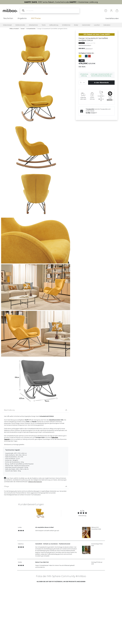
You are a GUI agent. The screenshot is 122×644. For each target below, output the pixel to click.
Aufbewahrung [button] (54, 25)
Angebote (22, 18)
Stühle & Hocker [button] (20, 25)
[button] (33, 598)
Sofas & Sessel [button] (7, 25)
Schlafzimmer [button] (66, 25)
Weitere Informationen (35, 482)
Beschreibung (9, 410)
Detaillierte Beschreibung (85, 45)
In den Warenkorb (101, 83)
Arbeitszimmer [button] (33, 25)
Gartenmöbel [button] (86, 25)
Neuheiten (8, 18)
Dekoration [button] (107, 25)
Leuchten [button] (97, 25)
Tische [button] (44, 25)
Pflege (7, 486)
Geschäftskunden (112, 18)
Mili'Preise (36, 18)
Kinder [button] (76, 25)
